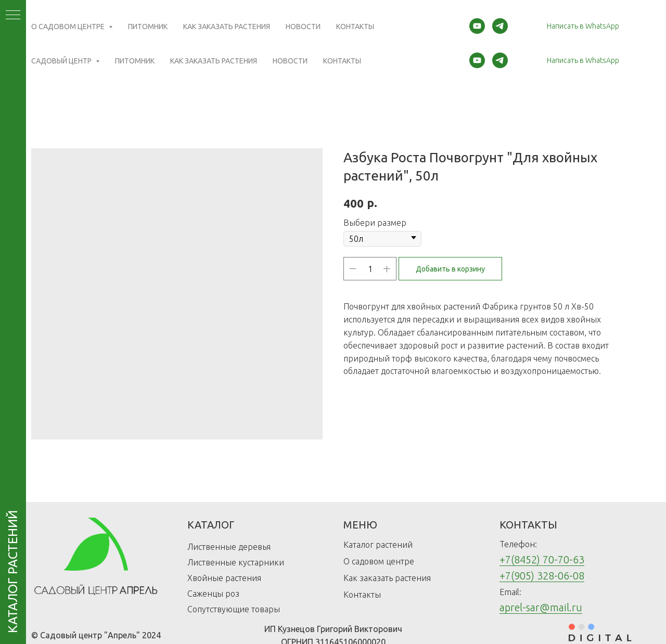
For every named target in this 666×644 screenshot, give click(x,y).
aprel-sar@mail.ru (541, 607)
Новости (290, 61)
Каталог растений (378, 545)
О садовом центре (379, 561)
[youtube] (477, 60)
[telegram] (500, 60)
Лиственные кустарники (236, 562)
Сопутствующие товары (234, 609)
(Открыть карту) (246, 23)
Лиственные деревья (229, 547)
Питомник (135, 61)
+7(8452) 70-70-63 (542, 559)
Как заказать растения (214, 61)
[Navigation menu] (13, 16)
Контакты (342, 61)
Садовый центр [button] (62, 61)
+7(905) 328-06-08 (542, 576)
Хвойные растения (224, 578)
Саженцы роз (213, 594)
